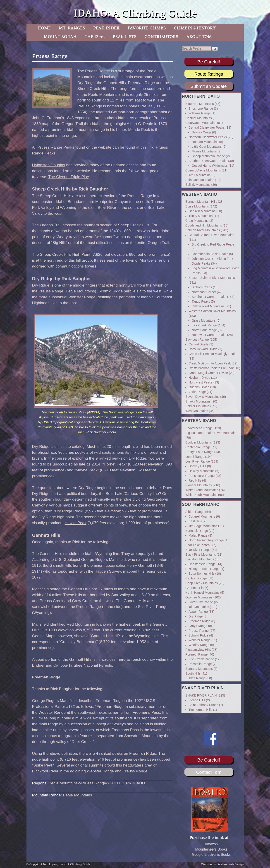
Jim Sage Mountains (203, 526)
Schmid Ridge (198, 635)
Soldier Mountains (198, 406)
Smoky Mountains (198, 401)
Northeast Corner (204, 292)
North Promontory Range (206, 540)
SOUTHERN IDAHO (127, 783)
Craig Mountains (197, 221)
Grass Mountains (204, 321)
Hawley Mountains (201, 471)
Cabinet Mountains (199, 118)
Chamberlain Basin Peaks (210, 254)
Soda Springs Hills (201, 574)
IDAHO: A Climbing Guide (135, 13)
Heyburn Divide (199, 378)
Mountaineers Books (211, 849)
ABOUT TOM (199, 37)
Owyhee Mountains (199, 597)
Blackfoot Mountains (200, 559)
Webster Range (200, 640)
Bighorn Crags (202, 287)
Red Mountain (79, 624)
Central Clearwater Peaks (207, 128)
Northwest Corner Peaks (209, 335)
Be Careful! (209, 62)
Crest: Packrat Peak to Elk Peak (211, 368)
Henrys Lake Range (199, 452)
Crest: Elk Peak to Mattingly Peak (212, 354)
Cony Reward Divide (203, 349)
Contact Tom (209, 772)
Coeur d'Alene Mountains (203, 170)
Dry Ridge (196, 616)
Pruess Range (94, 783)
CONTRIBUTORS (161, 37)
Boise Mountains (197, 206)
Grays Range (198, 626)
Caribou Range (196, 578)
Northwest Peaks (201, 382)
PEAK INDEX (106, 28)
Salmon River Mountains (203, 230)
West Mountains (197, 411)
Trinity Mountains (201, 216)
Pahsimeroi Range (202, 476)
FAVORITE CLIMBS (147, 28)
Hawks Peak (76, 523)
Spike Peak (43, 765)
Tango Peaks (201, 301)
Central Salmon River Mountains (211, 235)
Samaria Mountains (199, 669)
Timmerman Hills (200, 710)
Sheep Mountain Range (208, 156)
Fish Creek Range (201, 659)
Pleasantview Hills (198, 650)
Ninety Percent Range (204, 569)
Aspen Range (198, 612)
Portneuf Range (196, 654)
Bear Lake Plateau (198, 545)
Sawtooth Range (197, 340)
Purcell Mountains (198, 175)
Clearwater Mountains (201, 123)
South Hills (193, 673)
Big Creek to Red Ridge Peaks (213, 244)
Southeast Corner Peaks (209, 297)
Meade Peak (139, 130)
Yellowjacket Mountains (208, 306)
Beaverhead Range (199, 428)
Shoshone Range (201, 108)
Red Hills (195, 480)
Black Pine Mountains (201, 555)
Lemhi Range (195, 457)
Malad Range (198, 535)
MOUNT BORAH (60, 37)
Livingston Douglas (49, 165)
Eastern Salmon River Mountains (212, 278)
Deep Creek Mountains (202, 583)
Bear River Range (198, 550)
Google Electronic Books (211, 855)
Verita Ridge (197, 392)
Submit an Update (209, 86)
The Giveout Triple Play (69, 177)
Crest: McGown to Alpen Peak (210, 363)
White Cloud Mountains (202, 490)
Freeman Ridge (200, 621)
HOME (44, 28)
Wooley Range (199, 645)
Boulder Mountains (199, 442)
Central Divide (198, 344)
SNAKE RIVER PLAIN (201, 695)
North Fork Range (204, 330)
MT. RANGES (72, 28)
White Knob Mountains (201, 495)
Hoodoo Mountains (205, 142)
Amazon (211, 844)
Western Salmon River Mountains (212, 311)
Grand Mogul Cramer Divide (208, 373)
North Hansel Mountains (202, 593)
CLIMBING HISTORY (195, 28)
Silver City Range (201, 602)
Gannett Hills (194, 588)
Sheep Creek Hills (55, 254)
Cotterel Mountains (202, 516)
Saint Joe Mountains (200, 180)
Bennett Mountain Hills (201, 202)
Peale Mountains (63, 783)
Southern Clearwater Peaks (208, 161)
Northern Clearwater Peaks (208, 137)
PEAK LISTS (125, 37)
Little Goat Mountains (207, 147)
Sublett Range (195, 678)
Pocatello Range (200, 664)
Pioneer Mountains (199, 485)
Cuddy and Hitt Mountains (204, 225)
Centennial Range (198, 447)
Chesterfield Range (202, 564)
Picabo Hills (197, 700)
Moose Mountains (204, 151)
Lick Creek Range (204, 325)
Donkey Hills (197, 466)
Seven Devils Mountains (202, 397)
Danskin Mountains (202, 211)
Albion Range (195, 512)
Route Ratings (209, 74)
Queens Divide (199, 387)
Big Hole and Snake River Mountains (211, 433)
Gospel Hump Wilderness (210, 166)
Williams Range (200, 113)
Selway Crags (201, 132)
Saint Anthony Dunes (203, 705)
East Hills (195, 521)
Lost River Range (198, 461)
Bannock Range (197, 531)
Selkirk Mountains (198, 185)
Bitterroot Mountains (200, 104)
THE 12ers (95, 37)
